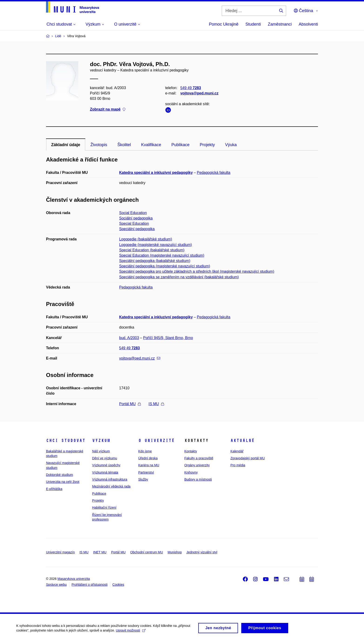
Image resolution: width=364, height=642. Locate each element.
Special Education (134, 224)
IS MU (156, 404)
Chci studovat (66, 440)
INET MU (100, 552)
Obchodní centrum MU (147, 552)
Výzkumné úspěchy (106, 465)
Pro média (238, 465)
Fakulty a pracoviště (199, 458)
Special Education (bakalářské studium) (152, 250)
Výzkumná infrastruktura (110, 479)
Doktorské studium (60, 475)
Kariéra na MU (149, 465)
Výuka (231, 145)
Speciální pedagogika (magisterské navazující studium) (165, 266)
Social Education (133, 213)
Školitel (124, 145)
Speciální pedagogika (137, 229)
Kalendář (237, 451)
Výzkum (101, 440)
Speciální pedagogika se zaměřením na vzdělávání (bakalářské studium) (179, 277)
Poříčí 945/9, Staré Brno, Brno (168, 338)
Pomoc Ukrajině (224, 24)
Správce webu (56, 585)
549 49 (191, 88)
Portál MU (130, 404)
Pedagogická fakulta (214, 173)
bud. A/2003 (129, 338)
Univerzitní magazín (60, 552)
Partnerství (146, 472)
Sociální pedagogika (136, 218)
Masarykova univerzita (74, 579)
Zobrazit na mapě (108, 109)
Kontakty (191, 451)
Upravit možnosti (131, 632)
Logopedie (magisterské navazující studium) (156, 245)
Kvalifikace (151, 145)
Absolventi (308, 24)
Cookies (118, 585)
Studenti (253, 24)
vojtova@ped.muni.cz (199, 93)
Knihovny (191, 472)
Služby (143, 479)
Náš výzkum (101, 451)
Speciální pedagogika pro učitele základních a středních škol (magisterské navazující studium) (197, 271)
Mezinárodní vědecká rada (111, 486)
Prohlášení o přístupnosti (90, 585)
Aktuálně (242, 440)
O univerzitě (156, 440)
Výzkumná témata (105, 472)
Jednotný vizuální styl (202, 552)
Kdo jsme (145, 451)
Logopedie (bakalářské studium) (146, 239)
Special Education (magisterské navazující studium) (162, 255)
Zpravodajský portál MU (248, 458)
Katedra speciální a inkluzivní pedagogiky (156, 173)
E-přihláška (54, 489)
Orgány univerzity (197, 465)
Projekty (207, 145)
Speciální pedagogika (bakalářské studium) (155, 261)
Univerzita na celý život (63, 482)
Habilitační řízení (104, 508)
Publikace (180, 145)
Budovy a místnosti (198, 479)
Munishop (175, 552)
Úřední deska (148, 458)
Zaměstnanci (280, 24)
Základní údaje (66, 145)
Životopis (99, 145)
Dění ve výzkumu (104, 458)
